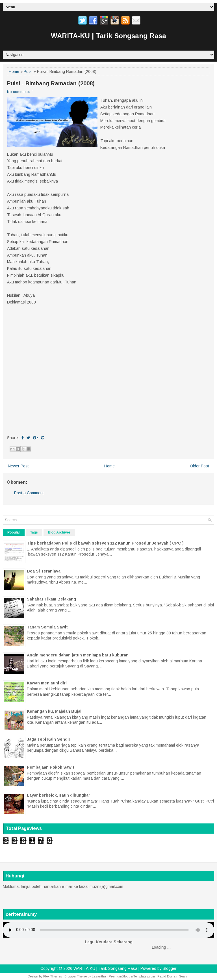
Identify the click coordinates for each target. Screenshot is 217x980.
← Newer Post (16, 466)
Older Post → (202, 466)
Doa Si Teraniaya (44, 571)
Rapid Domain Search (173, 976)
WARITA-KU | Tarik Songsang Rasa (108, 36)
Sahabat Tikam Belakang (51, 599)
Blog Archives (59, 532)
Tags (34, 532)
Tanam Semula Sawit (47, 627)
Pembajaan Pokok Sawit (51, 767)
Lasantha (99, 976)
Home (14, 71)
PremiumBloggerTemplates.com (132, 976)
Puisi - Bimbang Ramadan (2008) (51, 83)
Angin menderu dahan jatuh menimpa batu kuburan (78, 655)
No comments (19, 92)
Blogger (170, 968)
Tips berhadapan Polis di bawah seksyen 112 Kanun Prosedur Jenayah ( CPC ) (105, 543)
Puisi (28, 71)
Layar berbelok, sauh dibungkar (58, 795)
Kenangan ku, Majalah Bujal (54, 711)
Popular (14, 532)
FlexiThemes (53, 976)
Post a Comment (29, 493)
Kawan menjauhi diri (47, 683)
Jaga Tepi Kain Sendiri (49, 739)
